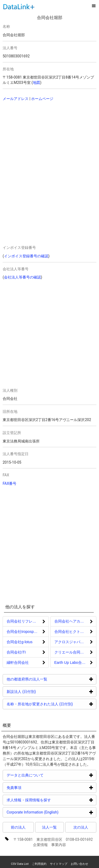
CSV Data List (20, 864)
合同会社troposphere (24, 632)
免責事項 (34, 787)
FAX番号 (10, 483)
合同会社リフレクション (27, 621)
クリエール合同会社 (71, 652)
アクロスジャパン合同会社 (76, 642)
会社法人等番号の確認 (22, 277)
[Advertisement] (40, 140)
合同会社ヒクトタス (71, 632)
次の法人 (81, 827)
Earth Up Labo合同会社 (74, 663)
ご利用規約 (39, 864)
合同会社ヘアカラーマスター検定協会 (76, 621)
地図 (36, 83)
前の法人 (18, 827)
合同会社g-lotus (20, 642)
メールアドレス (16, 99)
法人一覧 (49, 827)
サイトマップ (59, 864)
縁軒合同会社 (18, 663)
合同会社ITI (16, 652)
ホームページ (42, 99)
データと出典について (45, 775)
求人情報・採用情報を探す (49, 800)
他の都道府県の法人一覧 (47, 679)
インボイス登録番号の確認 (26, 256)
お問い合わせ (79, 864)
